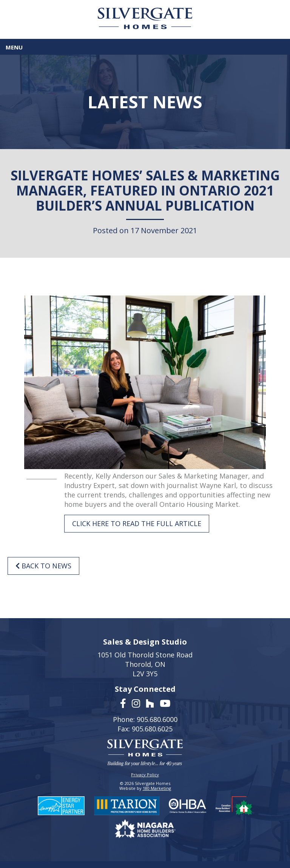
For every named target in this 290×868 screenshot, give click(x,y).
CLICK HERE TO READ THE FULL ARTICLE (137, 523)
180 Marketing (157, 788)
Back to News (43, 566)
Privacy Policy (145, 775)
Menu (14, 47)
